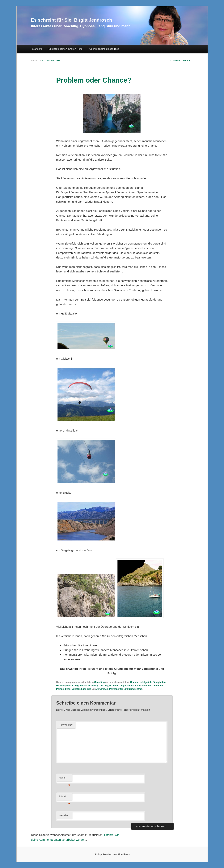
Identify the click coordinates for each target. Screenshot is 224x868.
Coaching (100, 682)
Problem (114, 686)
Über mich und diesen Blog (104, 49)
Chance (134, 682)
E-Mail (64, 798)
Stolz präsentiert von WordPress (112, 854)
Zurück (175, 61)
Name (64, 779)
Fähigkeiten (159, 682)
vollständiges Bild (82, 689)
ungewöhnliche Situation (133, 686)
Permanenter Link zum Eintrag (126, 689)
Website (63, 815)
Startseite (37, 49)
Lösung (104, 686)
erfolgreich (146, 682)
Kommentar (66, 725)
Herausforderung (89, 686)
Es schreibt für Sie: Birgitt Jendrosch (72, 20)
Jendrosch (102, 689)
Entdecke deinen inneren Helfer (66, 49)
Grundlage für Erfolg (67, 686)
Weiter (188, 61)
